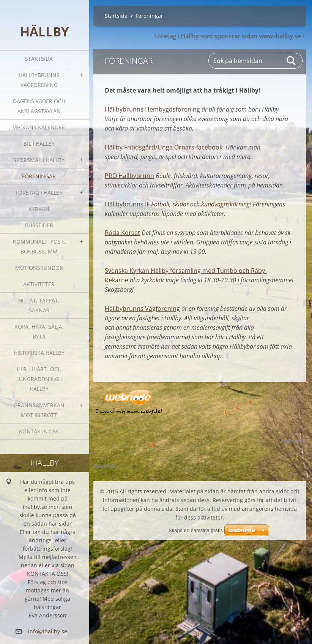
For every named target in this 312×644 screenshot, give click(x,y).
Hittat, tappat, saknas (39, 305)
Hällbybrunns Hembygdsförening (152, 109)
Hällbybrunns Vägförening (142, 309)
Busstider (39, 225)
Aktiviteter (39, 284)
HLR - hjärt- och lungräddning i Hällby (39, 379)
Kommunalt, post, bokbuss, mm (39, 246)
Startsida (39, 59)
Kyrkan (39, 209)
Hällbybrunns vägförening (39, 80)
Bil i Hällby (39, 144)
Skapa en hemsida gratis (196, 530)
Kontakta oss (39, 431)
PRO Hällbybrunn (129, 176)
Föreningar (39, 176)
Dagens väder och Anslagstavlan (39, 106)
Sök (292, 61)
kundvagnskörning (225, 204)
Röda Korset (122, 233)
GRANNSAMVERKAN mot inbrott (39, 410)
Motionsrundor (39, 268)
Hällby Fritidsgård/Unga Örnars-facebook (164, 147)
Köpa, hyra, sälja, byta (39, 331)
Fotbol (159, 204)
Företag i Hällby (39, 193)
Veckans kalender (39, 127)
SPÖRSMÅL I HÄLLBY (39, 160)
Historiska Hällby (39, 353)
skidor (180, 204)
